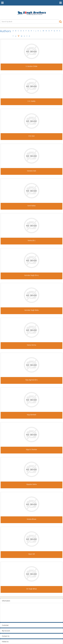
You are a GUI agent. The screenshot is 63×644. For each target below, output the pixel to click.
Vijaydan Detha (31, 484)
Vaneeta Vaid (32, 171)
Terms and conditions (9, 613)
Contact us (6, 619)
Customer (5, 625)
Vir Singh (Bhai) (31, 589)
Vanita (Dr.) (31, 240)
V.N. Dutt (31, 136)
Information (6, 601)
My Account (6, 631)
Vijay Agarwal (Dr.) (32, 380)
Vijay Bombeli (31, 415)
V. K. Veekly (31, 101)
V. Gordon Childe (31, 66)
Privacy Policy (7, 610)
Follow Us (5, 642)
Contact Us (6, 636)
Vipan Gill (31, 554)
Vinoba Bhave (31, 519)
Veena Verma (31, 345)
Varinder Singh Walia (31, 310)
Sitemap (5, 607)
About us (5, 616)
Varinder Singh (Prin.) (31, 275)
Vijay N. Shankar (31, 449)
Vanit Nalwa (31, 206)
